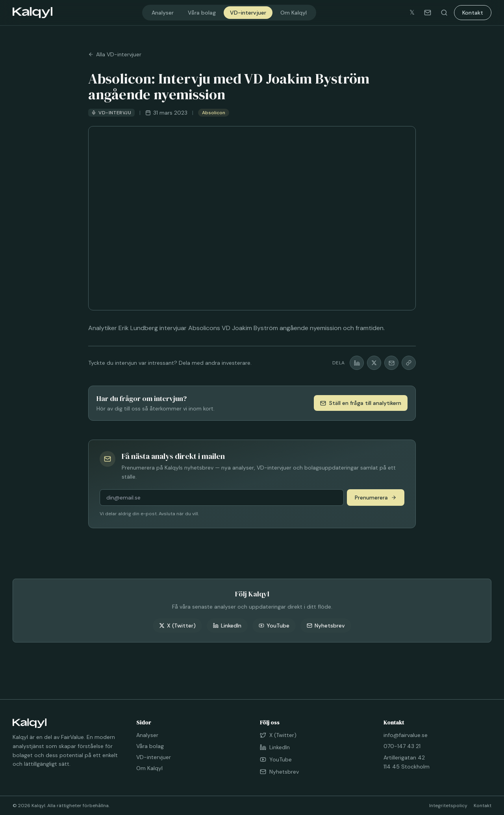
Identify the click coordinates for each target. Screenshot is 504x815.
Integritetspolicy (448, 806)
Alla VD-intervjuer (115, 54)
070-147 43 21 (402, 746)
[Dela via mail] (391, 363)
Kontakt (473, 13)
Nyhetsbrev (326, 626)
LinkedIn (227, 626)
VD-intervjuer (248, 13)
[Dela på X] (374, 363)
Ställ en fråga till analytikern (361, 403)
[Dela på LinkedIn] (357, 363)
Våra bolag (202, 13)
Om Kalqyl (294, 13)
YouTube (274, 626)
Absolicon (214, 113)
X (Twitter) (177, 626)
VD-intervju (111, 113)
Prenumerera (376, 498)
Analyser (163, 13)
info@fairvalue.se (406, 735)
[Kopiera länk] (409, 363)
